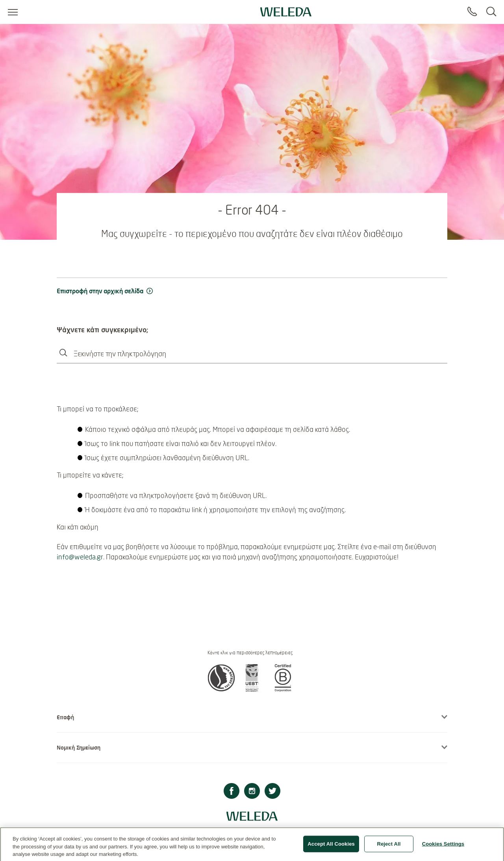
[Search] (491, 12)
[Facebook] (232, 792)
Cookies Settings (443, 847)
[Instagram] (252, 792)
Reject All (389, 847)
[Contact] (472, 12)
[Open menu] (13, 12)
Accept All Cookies (331, 847)
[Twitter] (272, 792)
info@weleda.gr (80, 557)
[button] (221, 689)
